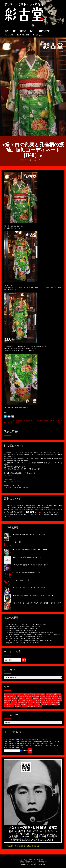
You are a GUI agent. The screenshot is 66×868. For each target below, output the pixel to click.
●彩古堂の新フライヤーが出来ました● (17, 643)
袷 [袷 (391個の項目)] (33, 694)
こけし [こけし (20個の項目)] (37, 704)
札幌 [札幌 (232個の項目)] (49, 694)
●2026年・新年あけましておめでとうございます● (29, 534)
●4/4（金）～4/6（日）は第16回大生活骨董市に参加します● (24, 641)
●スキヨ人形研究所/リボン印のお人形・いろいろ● (29, 557)
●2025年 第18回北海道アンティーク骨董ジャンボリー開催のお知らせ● (27, 635)
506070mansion (23, 35)
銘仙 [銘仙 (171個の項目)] (13, 696)
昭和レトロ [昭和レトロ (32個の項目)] (35, 702)
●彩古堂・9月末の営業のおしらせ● (16, 628)
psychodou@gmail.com (15, 481)
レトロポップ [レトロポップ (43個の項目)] (51, 700)
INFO (14, 31)
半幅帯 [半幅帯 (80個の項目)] (15, 698)
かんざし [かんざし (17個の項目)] (10, 706)
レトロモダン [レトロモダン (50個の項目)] (23, 700)
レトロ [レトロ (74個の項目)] (22, 698)
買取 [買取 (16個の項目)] (39, 706)
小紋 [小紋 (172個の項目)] (7, 696)
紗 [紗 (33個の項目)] (28, 702)
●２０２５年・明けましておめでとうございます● (29, 588)
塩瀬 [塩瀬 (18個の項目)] (54, 704)
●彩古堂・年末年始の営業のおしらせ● (17, 626)
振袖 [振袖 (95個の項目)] (56, 696)
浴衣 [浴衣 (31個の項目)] (52, 702)
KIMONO (23, 31)
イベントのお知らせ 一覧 (21, 580)
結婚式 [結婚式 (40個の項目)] (7, 702)
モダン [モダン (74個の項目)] (29, 698)
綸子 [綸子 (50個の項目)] (15, 700)
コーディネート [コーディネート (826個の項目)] (10, 694)
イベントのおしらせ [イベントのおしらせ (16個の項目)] (29, 706)
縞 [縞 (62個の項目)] (42, 698)
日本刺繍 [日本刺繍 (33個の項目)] (22, 702)
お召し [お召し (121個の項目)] (36, 696)
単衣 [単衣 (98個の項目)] (43, 696)
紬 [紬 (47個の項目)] (30, 700)
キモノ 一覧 (17, 542)
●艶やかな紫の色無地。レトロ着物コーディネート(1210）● (32, 565)
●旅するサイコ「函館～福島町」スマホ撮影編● (20, 637)
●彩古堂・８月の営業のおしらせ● (16, 631)
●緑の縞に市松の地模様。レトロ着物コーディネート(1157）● (33, 595)
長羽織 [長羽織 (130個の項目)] (28, 696)
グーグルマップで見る (12, 475)
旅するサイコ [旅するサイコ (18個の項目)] (46, 704)
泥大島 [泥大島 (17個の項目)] (18, 706)
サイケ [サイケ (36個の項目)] (14, 702)
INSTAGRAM (9, 35)
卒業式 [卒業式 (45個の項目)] (36, 700)
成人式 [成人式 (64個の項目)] (36, 698)
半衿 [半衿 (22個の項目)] (31, 704)
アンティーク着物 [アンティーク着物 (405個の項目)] (23, 694)
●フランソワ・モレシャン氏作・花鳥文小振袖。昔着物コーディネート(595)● (38, 603)
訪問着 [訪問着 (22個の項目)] (24, 704)
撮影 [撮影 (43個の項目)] (59, 700)
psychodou (39, 160)
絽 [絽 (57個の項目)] (54, 698)
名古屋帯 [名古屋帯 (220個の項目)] (56, 694)
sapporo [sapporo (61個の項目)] (48, 698)
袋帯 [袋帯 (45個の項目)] (43, 700)
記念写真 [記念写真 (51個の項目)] (8, 700)
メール (42, 512)
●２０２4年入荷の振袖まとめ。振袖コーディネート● (30, 550)
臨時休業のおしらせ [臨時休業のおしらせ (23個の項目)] (13, 704)
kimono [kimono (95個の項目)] (49, 696)
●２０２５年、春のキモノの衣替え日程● (18, 639)
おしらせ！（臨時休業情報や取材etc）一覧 (27, 572)
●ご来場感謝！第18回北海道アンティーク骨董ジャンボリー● (24, 633)
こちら (6, 514)
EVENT (32, 31)
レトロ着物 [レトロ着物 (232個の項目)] (40, 694)
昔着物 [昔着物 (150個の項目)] (20, 696)
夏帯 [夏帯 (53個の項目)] (59, 698)
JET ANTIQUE (37, 35)
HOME (7, 31)
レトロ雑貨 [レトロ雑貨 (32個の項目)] (45, 702)
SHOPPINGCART (44, 31)
